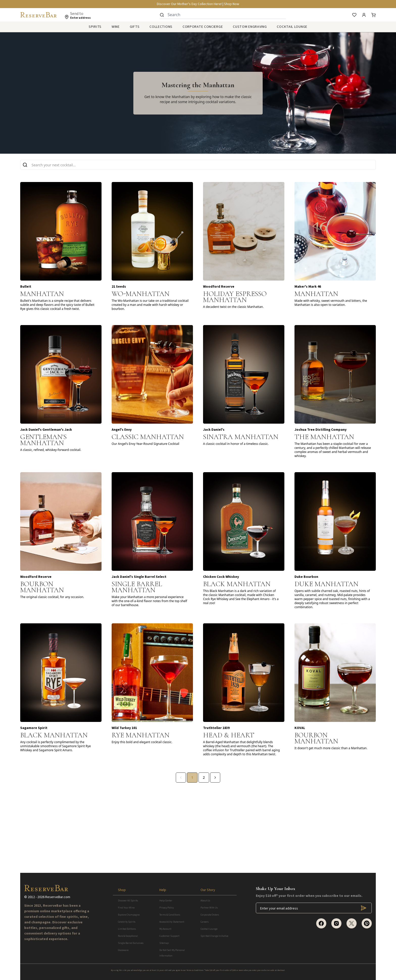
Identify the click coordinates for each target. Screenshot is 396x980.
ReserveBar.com (58, 897)
